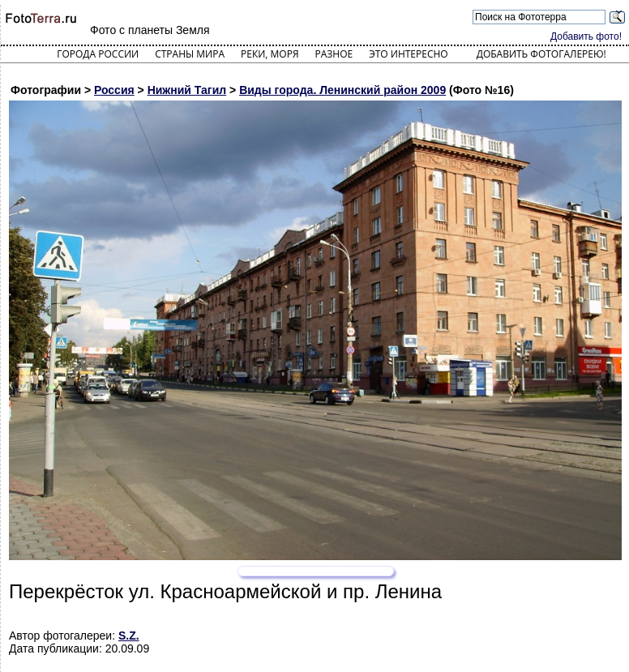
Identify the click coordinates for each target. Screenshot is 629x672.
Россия (114, 90)
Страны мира (190, 54)
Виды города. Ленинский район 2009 (342, 90)
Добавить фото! (586, 36)
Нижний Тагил (187, 90)
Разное (334, 54)
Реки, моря (270, 54)
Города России (98, 54)
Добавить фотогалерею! (541, 54)
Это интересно (409, 54)
